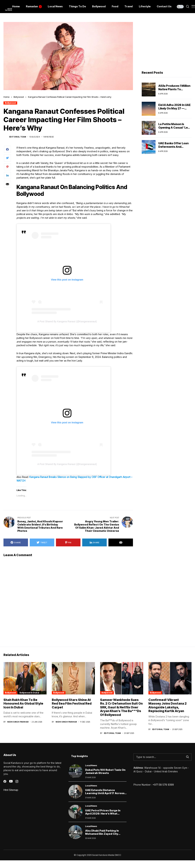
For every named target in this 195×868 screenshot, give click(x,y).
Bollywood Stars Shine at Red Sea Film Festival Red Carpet (72, 704)
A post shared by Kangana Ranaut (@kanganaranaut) (67, 321)
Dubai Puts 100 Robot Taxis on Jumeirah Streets (105, 771)
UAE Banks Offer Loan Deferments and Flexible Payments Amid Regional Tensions (175, 148)
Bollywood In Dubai (29, 693)
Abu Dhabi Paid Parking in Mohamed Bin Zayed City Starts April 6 (102, 834)
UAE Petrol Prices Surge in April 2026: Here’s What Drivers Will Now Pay (103, 814)
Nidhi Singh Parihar (18, 722)
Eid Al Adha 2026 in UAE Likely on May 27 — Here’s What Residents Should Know (174, 110)
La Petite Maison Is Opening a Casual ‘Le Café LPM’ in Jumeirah (174, 127)
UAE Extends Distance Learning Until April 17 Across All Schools (105, 793)
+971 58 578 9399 (163, 785)
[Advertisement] (165, 44)
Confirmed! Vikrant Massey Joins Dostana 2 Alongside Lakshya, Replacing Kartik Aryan (168, 705)
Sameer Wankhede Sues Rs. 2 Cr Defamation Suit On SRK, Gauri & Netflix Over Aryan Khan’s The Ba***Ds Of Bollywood (121, 707)
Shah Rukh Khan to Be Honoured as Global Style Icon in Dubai (23, 704)
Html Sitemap (11, 790)
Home (6, 97)
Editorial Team (18, 137)
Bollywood (19, 97)
